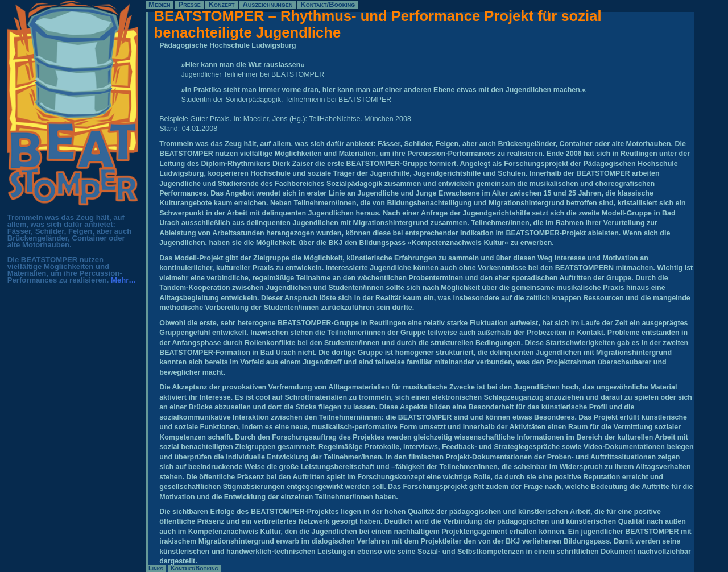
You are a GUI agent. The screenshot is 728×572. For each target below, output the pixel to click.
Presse (189, 4)
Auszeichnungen (267, 4)
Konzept (222, 4)
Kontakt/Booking (328, 4)
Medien (159, 4)
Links (156, 568)
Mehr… (123, 280)
